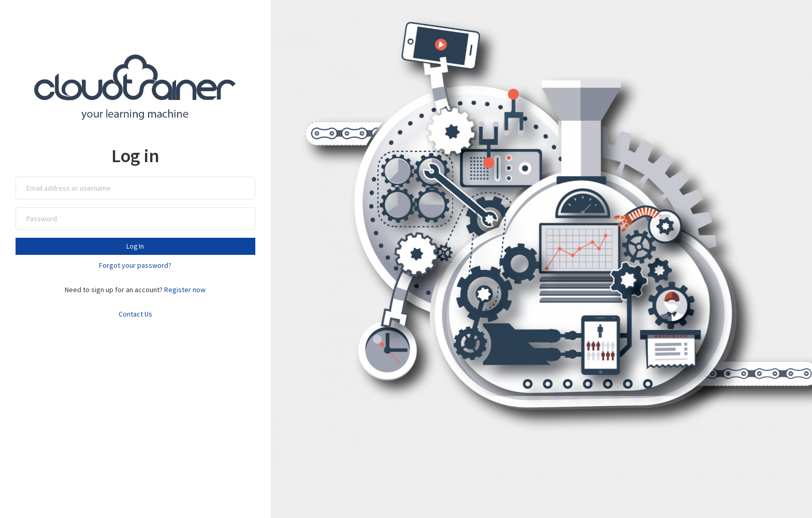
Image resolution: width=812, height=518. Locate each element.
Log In (135, 246)
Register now (185, 290)
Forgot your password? (135, 265)
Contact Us (135, 314)
